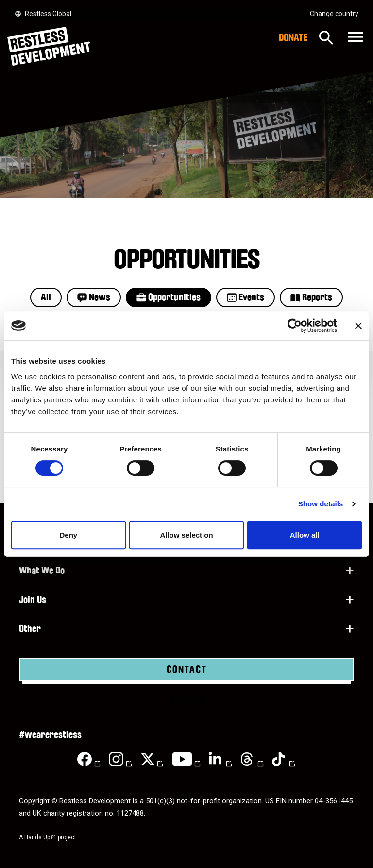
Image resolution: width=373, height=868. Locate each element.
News (94, 297)
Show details (321, 504)
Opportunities (169, 297)
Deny (68, 535)
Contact (187, 670)
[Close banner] (358, 326)
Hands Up (40, 837)
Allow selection (186, 535)
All (46, 297)
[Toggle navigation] (354, 38)
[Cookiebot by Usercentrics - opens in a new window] (295, 326)
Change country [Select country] (334, 14)
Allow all (305, 535)
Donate (293, 38)
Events (246, 297)
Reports (311, 297)
